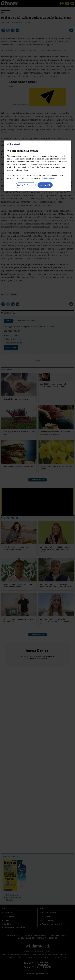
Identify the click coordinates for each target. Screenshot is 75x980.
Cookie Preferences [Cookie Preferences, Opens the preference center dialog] (26, 185)
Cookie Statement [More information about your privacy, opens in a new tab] (48, 178)
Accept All (45, 185)
